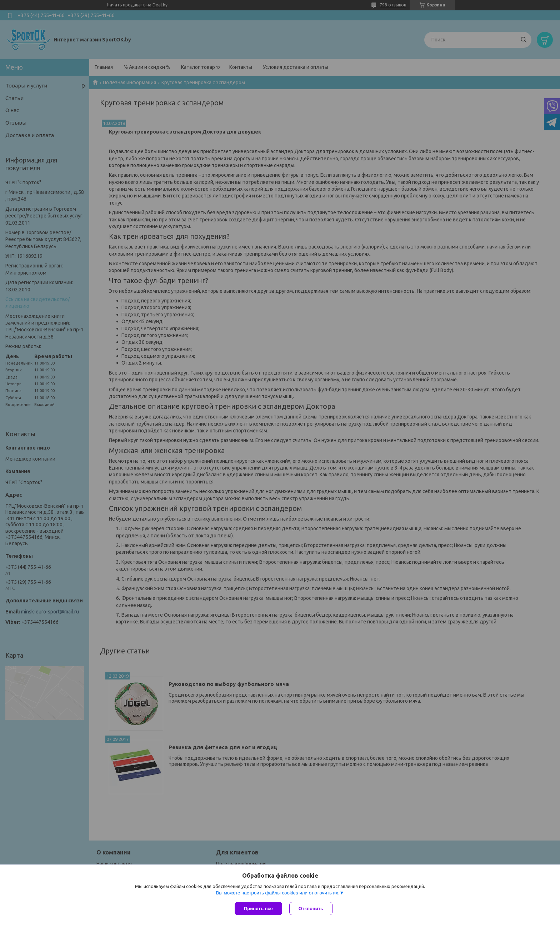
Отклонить (311, 909)
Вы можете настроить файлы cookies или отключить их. (277, 893)
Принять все (258, 909)
